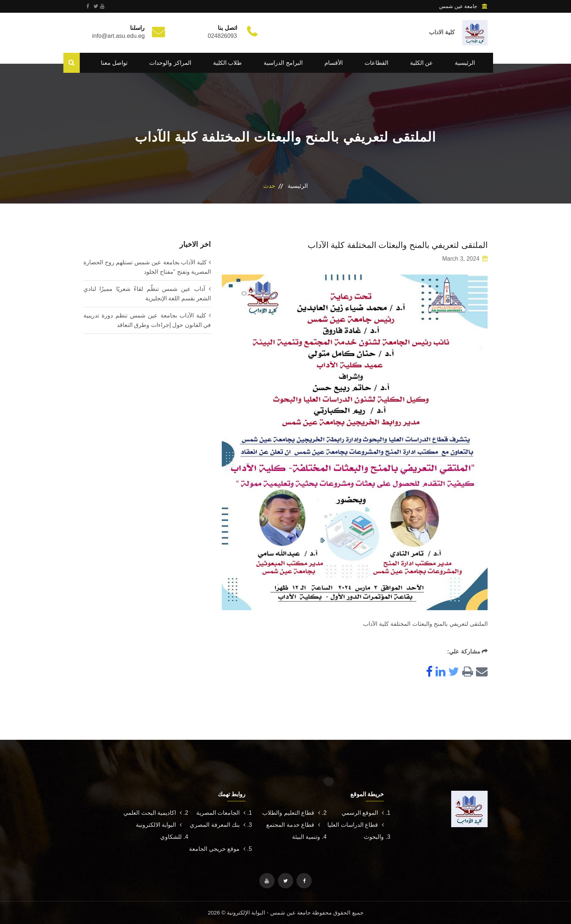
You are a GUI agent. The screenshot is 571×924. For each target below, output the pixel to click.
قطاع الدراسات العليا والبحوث (356, 831)
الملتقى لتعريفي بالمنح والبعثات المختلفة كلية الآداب (393, 245)
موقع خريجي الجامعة (217, 849)
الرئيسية (465, 63)
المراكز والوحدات (170, 63)
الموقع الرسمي (363, 813)
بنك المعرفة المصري (218, 825)
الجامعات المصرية (221, 813)
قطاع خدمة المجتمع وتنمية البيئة (293, 831)
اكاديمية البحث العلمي (153, 813)
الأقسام (334, 63)
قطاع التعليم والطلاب (291, 813)
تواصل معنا (114, 63)
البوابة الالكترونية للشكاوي (159, 831)
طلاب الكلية (227, 63)
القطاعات (376, 63)
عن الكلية (422, 63)
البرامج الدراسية (283, 63)
